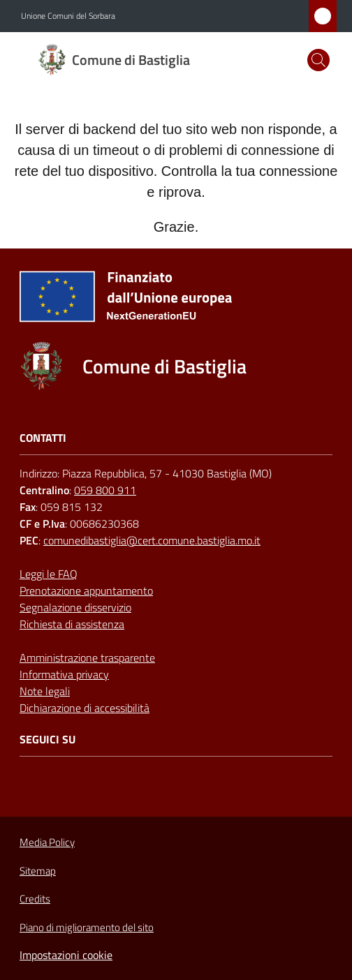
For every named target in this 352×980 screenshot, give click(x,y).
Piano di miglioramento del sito (87, 927)
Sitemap (38, 871)
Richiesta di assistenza (72, 624)
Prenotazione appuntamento (86, 591)
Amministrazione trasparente (87, 658)
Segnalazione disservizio (75, 607)
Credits (35, 899)
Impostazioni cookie (66, 955)
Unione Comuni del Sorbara (68, 16)
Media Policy (47, 842)
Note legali (45, 691)
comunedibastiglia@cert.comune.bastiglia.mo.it (152, 540)
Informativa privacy (64, 674)
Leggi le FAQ (49, 574)
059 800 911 (105, 490)
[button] (318, 60)
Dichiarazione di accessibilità (85, 708)
